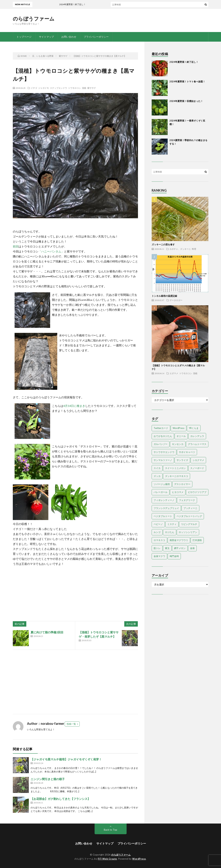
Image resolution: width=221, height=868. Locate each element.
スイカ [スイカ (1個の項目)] (157, 468)
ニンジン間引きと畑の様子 (48, 779)
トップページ (24, 37)
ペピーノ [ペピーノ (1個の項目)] (158, 524)
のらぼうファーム (34, 19)
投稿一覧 (71, 724)
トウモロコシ (74, 88)
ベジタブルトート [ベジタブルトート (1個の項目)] (163, 516)
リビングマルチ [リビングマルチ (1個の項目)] (189, 524)
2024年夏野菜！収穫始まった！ (186, 101)
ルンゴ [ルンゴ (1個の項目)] (157, 532)
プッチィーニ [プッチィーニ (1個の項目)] (190, 508)
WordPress (139, 859)
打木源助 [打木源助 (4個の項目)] (197, 540)
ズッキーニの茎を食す (163, 244)
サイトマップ (46, 37)
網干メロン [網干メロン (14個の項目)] (180, 548)
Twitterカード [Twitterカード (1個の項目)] (161, 428)
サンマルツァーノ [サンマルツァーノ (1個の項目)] (163, 460)
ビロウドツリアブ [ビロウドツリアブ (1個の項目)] (197, 492)
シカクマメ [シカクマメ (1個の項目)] (198, 460)
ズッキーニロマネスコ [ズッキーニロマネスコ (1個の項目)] (177, 476)
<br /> (23, 588)
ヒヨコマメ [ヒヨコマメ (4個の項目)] (178, 492)
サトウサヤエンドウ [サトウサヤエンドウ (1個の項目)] (164, 452)
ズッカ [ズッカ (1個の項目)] (157, 476)
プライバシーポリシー (96, 37)
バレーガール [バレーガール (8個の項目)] (161, 492)
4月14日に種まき (74, 406)
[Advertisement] (75, 682)
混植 (84, 88)
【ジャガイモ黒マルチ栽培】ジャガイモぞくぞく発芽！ (66, 759)
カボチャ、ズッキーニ (180, 249)
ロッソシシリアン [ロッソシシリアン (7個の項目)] (188, 532)
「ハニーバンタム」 (51, 251)
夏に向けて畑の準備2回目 (47, 632)
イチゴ (34, 88)
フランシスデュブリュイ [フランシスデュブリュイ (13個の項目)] (166, 508)
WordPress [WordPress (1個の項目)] (179, 428)
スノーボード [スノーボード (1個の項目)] (197, 468)
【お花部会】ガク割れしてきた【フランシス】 (60, 799)
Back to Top (110, 830)
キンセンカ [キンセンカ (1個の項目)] (178, 444)
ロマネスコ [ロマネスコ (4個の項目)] (159, 540)
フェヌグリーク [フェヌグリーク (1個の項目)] (187, 500)
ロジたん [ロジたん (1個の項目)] (170, 532)
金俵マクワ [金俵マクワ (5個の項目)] (159, 556)
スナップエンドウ (58, 88)
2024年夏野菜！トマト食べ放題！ (187, 81)
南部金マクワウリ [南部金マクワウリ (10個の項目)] (179, 540)
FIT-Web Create (107, 859)
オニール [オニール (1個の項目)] (181, 436)
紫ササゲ (92, 88)
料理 (194, 249)
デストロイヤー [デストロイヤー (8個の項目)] (182, 484)
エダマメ (174, 373)
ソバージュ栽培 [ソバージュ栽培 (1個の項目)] (162, 484)
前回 (16, 246)
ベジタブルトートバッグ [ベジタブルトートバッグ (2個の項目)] (189, 516)
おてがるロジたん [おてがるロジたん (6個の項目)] (163, 436)
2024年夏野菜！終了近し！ (184, 62)
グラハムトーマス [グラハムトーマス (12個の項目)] (197, 444)
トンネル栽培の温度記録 (164, 296)
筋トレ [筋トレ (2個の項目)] (157, 548)
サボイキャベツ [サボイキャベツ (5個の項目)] (187, 452)
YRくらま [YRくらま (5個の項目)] (194, 428)
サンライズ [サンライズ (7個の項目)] (182, 460)
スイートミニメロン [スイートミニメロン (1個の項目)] (175, 468)
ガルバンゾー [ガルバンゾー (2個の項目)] (161, 444)
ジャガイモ (44, 88)
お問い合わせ (69, 37)
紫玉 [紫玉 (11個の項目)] (167, 548)
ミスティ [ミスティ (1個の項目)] (172, 524)
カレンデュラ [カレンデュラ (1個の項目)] (197, 436)
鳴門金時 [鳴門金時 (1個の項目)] (174, 556)
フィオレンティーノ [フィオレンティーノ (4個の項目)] (164, 500)
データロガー (176, 300)
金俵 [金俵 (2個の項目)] (192, 548)
